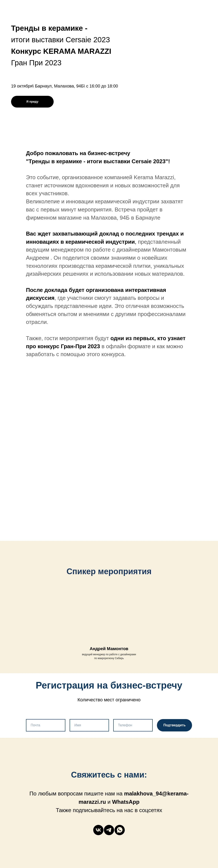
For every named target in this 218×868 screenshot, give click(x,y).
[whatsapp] (120, 830)
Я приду (32, 102)
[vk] (98, 830)
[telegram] (109, 830)
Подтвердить (174, 725)
